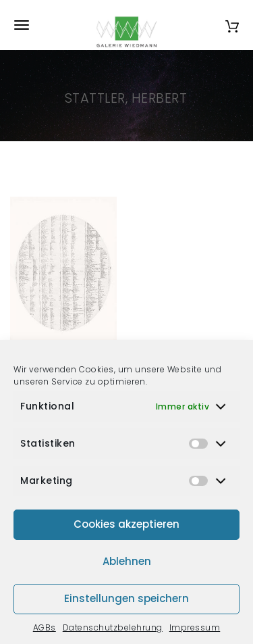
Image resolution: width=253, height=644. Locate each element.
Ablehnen (127, 561)
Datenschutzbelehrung (113, 627)
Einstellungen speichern (126, 598)
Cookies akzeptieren (126, 524)
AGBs (45, 627)
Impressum (195, 627)
